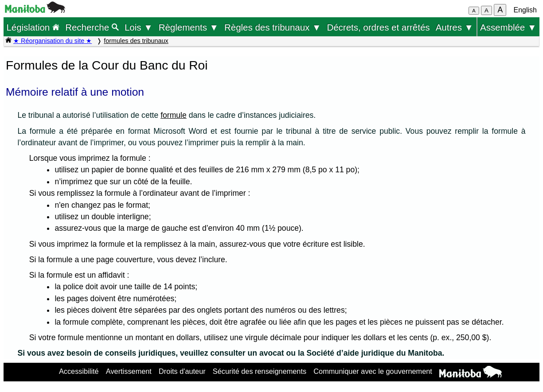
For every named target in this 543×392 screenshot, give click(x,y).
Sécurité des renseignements (260, 371)
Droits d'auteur (182, 371)
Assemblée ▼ (508, 27)
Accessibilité (79, 371)
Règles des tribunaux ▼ (273, 27)
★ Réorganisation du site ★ (53, 41)
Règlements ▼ (189, 27)
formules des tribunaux (136, 41)
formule (174, 115)
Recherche (92, 27)
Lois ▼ (139, 27)
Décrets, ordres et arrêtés (378, 27)
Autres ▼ (455, 27)
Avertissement (129, 371)
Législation (33, 27)
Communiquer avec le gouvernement (373, 371)
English (525, 10)
